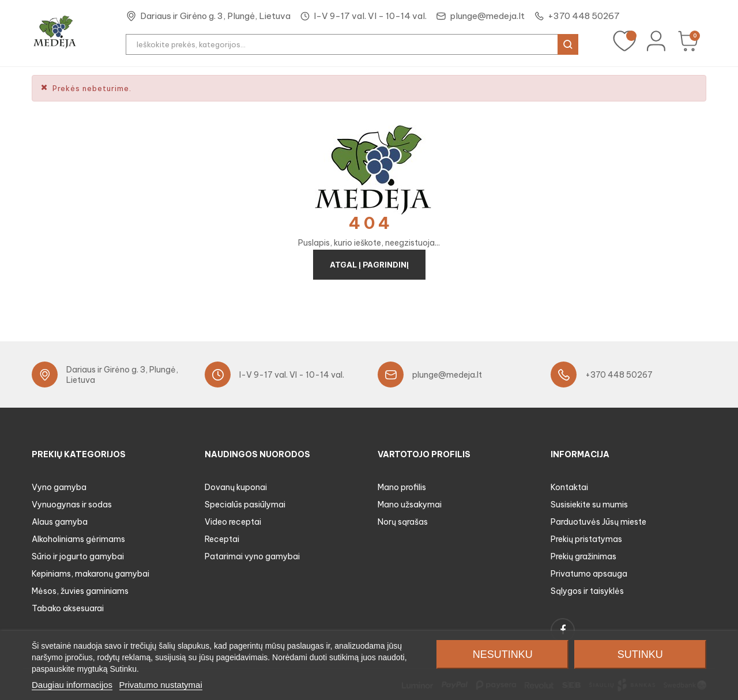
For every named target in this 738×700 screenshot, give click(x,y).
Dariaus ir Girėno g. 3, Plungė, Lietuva (215, 16)
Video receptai (233, 522)
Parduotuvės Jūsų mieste (598, 522)
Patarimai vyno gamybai (252, 556)
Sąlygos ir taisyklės (587, 591)
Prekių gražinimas (583, 556)
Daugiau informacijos (72, 685)
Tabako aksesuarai (68, 608)
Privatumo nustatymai (161, 685)
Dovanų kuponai (236, 487)
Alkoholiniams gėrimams (78, 539)
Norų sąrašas (403, 522)
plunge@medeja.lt (487, 16)
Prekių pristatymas (586, 539)
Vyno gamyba (59, 487)
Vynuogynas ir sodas (72, 505)
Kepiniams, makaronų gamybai (91, 574)
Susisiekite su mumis (589, 505)
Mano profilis (402, 487)
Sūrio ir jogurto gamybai (78, 556)
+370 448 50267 (584, 16)
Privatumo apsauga (589, 574)
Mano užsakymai (410, 505)
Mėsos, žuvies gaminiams (80, 591)
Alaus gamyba (60, 522)
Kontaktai (569, 487)
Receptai (222, 539)
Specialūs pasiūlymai (245, 505)
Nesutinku (503, 654)
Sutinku (640, 654)
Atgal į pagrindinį (369, 265)
